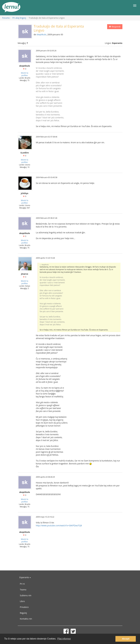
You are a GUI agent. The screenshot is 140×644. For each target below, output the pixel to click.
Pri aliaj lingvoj (19, 18)
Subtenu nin (26, 595)
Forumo (6, 18)
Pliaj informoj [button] (64, 639)
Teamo (23, 590)
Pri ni (22, 584)
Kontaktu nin (26, 619)
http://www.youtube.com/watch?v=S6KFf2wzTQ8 (59, 525)
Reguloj (23, 613)
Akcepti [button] (126, 639)
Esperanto (25, 577)
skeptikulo (42, 34)
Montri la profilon (25, 74)
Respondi (115, 27)
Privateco (24, 607)
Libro (22, 601)
